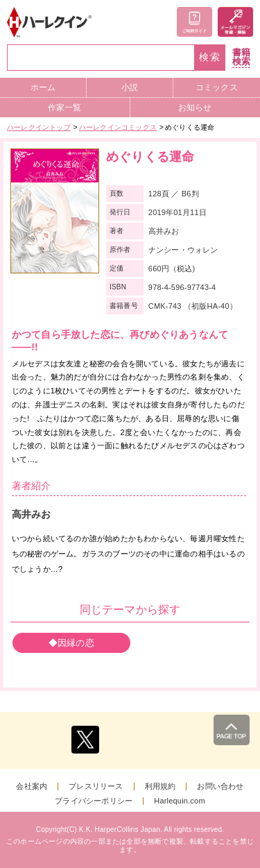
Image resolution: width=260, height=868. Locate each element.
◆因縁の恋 (71, 643)
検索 (210, 57)
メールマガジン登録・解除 (235, 22)
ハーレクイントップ (39, 127)
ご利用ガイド (194, 22)
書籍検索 (241, 57)
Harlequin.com (180, 801)
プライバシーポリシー (94, 801)
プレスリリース (96, 786)
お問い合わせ (220, 786)
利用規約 (161, 786)
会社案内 (32, 786)
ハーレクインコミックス (118, 127)
